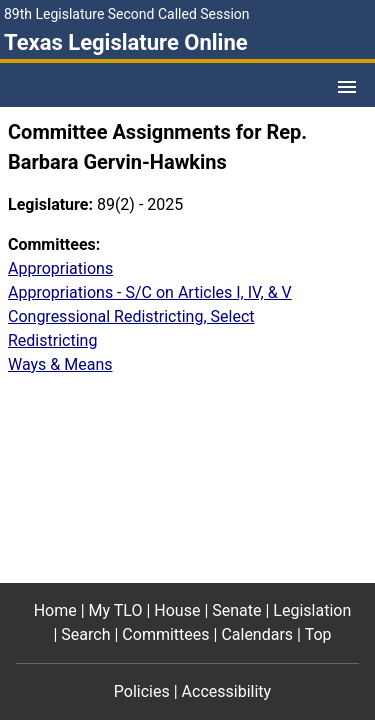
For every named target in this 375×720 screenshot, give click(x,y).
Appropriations (60, 268)
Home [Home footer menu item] (55, 610)
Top (318, 634)
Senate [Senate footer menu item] (236, 610)
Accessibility (227, 691)
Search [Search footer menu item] (85, 634)
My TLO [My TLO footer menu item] (116, 610)
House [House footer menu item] (177, 610)
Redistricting (52, 340)
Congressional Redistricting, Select (131, 316)
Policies (142, 691)
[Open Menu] (347, 87)
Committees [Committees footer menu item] (165, 634)
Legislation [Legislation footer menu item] (312, 610)
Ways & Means (60, 364)
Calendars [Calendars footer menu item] (257, 634)
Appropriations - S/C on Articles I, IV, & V (150, 292)
